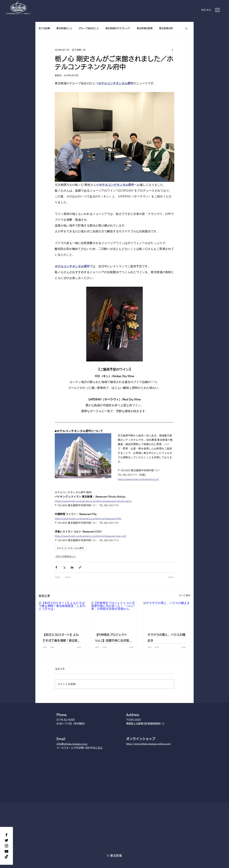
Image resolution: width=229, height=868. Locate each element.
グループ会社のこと (89, 28)
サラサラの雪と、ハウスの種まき (166, 638)
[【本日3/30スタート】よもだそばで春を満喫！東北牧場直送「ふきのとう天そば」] (62, 615)
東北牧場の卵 (166, 28)
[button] (211, 10)
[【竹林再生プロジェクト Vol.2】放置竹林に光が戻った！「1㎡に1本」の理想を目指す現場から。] (115, 615)
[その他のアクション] (172, 50)
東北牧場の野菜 (145, 28)
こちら (99, 748)
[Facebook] (6, 835)
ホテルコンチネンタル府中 (70, 548)
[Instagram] (6, 846)
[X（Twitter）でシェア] (64, 567)
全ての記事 (44, 28)
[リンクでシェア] (80, 567)
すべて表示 (185, 595)
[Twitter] (6, 840)
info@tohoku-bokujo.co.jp (72, 744)
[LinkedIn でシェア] (72, 567)
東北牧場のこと (64, 28)
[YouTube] (6, 851)
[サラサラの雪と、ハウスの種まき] (167, 615)
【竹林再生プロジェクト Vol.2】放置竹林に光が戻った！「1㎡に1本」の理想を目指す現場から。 (114, 638)
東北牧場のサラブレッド (118, 28)
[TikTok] (6, 857)
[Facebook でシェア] (56, 567)
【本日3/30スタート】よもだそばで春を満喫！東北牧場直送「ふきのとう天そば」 (62, 638)
